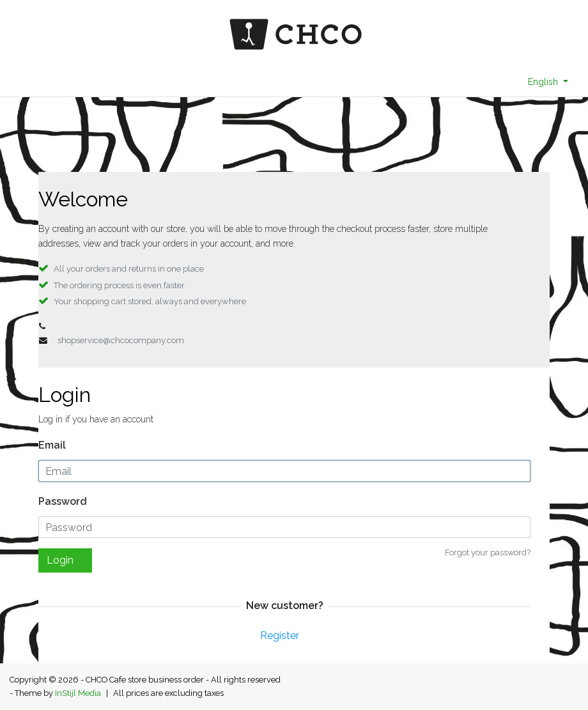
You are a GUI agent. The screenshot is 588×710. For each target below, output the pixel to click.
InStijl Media (78, 693)
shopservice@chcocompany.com (121, 340)
